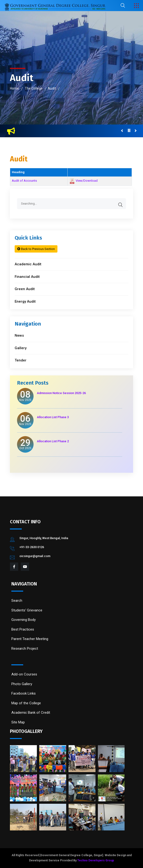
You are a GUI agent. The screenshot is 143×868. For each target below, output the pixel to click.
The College (34, 88)
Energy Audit (25, 301)
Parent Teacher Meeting (30, 639)
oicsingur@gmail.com (35, 556)
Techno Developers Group (96, 860)
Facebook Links (24, 693)
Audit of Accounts (24, 181)
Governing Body (24, 620)
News (19, 335)
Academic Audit (28, 264)
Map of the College (26, 703)
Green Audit (25, 289)
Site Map (18, 722)
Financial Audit (27, 277)
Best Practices (23, 629)
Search (17, 601)
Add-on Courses (24, 674)
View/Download (87, 181)
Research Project (25, 649)
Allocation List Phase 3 (53, 417)
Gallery (21, 348)
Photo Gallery (22, 684)
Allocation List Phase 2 (53, 441)
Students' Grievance (27, 610)
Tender (21, 360)
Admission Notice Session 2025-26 (61, 393)
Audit (52, 88)
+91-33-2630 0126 (32, 547)
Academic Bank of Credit (31, 713)
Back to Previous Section (36, 249)
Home (14, 88)
